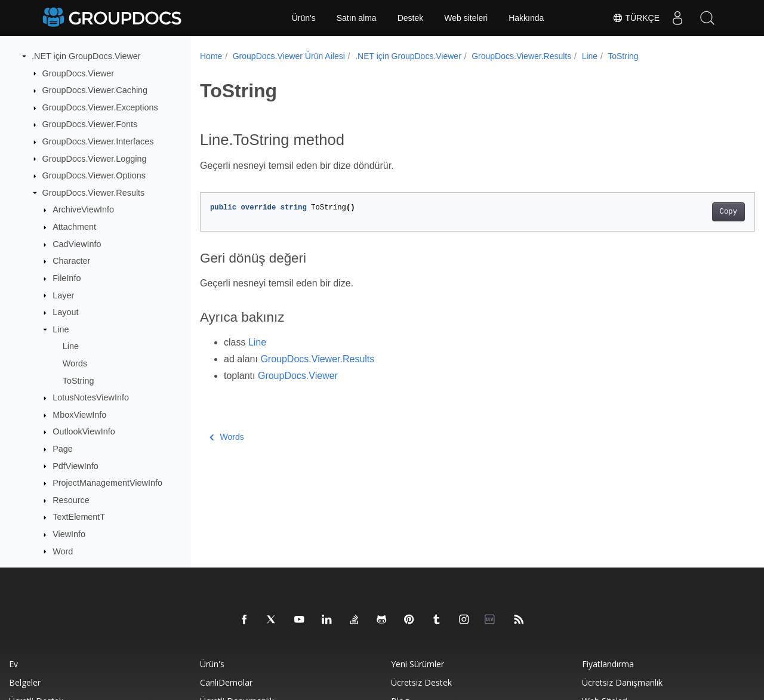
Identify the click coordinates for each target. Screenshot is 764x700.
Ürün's (304, 18)
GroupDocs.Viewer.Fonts (90, 124)
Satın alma (357, 18)
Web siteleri (466, 18)
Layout (65, 312)
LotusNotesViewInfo (91, 397)
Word (63, 551)
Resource (71, 500)
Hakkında (526, 18)
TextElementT (79, 517)
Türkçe (636, 18)
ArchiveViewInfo (83, 209)
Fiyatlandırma (608, 664)
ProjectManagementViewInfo (107, 483)
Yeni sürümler (418, 664)
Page (63, 449)
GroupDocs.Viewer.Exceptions (100, 107)
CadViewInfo (77, 244)
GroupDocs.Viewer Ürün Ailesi (289, 56)
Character (71, 261)
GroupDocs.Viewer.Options (94, 175)
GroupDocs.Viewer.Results (94, 193)
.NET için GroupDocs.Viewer (86, 56)
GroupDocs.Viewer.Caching (95, 90)
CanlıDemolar (226, 682)
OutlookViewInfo (84, 431)
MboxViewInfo (79, 415)
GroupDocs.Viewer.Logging (95, 159)
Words (75, 363)
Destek (411, 18)
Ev (13, 664)
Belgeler (25, 682)
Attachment (74, 227)
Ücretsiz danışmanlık (622, 682)
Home (211, 56)
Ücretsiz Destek (421, 682)
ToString (78, 381)
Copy (690, 212)
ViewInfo (69, 534)
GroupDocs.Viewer (78, 73)
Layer (63, 295)
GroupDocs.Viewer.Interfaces (98, 141)
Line (61, 329)
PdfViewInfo (76, 466)
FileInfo (67, 278)
